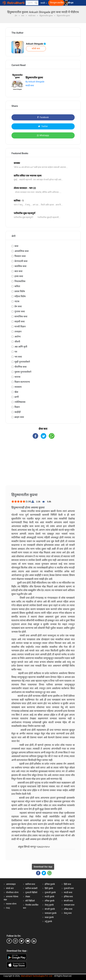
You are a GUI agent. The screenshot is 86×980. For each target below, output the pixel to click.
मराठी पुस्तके (49, 897)
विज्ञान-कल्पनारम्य (22, 382)
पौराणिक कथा (21, 367)
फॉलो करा (36, 49)
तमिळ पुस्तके (50, 901)
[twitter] (22, 941)
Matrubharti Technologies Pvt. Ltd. (37, 976)
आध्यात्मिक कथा (22, 251)
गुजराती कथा (69, 888)
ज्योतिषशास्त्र (20, 402)
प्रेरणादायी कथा (21, 261)
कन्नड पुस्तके (49, 917)
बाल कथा (18, 271)
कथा (16, 246)
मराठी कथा (30, 86)
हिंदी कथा (67, 884)
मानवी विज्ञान (20, 327)
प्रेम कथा (18, 306)
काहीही (18, 412)
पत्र (16, 352)
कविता (17, 286)
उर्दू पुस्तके (48, 921)
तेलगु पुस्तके (49, 905)
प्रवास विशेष (20, 291)
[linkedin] (34, 941)
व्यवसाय (18, 387)
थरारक (17, 377)
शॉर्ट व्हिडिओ (30, 901)
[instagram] (15, 941)
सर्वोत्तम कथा (30, 884)
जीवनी (17, 342)
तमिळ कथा (68, 909)
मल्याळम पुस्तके (51, 913)
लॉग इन (71, 3)
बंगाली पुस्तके (50, 909)
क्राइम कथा (19, 417)
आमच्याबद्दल (11, 884)
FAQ (8, 908)
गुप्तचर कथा (20, 311)
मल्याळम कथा (69, 905)
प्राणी (17, 397)
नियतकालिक (20, 281)
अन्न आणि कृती (21, 347)
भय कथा (18, 357)
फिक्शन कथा (20, 256)
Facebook (43, 117)
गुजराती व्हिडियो (31, 892)
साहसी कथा (20, 322)
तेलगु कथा (68, 913)
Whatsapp (43, 135)
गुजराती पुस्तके (50, 892)
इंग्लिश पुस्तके (50, 884)
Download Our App (43, 867)
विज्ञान (17, 407)
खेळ (16, 392)
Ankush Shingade (36, 44)
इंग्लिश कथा (68, 897)
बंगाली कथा (68, 901)
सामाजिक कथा (21, 316)
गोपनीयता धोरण (12, 892)
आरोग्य (17, 337)
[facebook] (9, 941)
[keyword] (32, 3)
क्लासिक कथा (20, 266)
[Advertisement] (43, 465)
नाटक (17, 301)
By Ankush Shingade (35, 82)
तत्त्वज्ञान (18, 332)
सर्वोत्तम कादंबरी (31, 888)
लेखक (28, 897)
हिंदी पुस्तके (49, 888)
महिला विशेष (20, 296)
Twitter (43, 126)
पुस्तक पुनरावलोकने (23, 372)
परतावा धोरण (11, 904)
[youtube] (28, 941)
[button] (36, 3)
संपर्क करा (10, 888)
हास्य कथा (19, 276)
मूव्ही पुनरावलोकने (22, 362)
